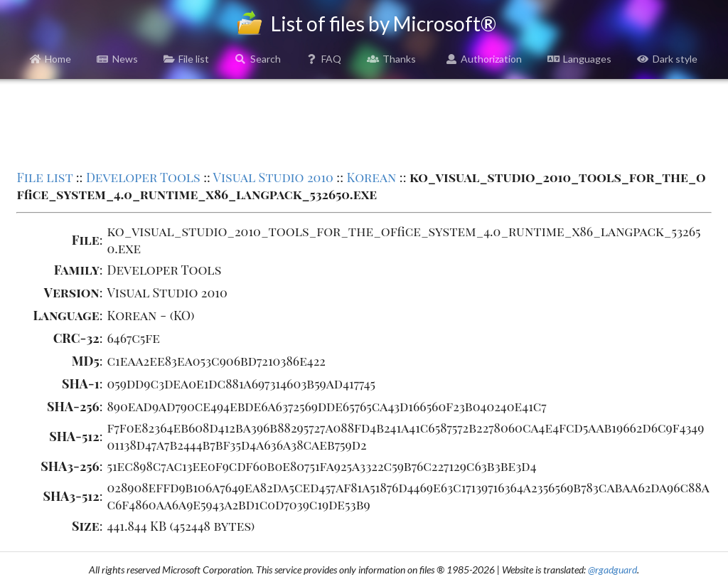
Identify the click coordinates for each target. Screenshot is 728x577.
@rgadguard (612, 570)
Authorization (484, 59)
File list (187, 59)
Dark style (667, 59)
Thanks (391, 59)
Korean (371, 177)
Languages (579, 59)
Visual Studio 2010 (273, 177)
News (117, 59)
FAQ (324, 59)
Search (258, 59)
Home (51, 59)
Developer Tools (143, 177)
